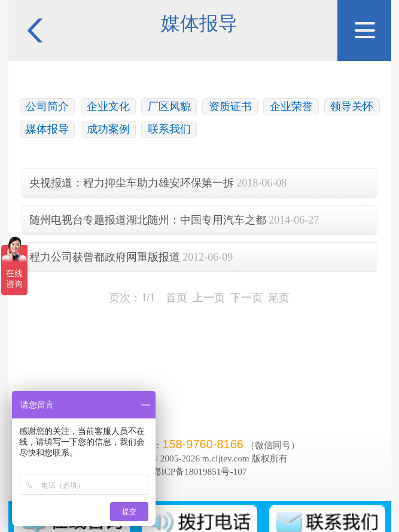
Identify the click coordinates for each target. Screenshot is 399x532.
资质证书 (230, 106)
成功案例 (108, 129)
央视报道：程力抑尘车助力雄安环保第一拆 (132, 183)
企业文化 (108, 106)
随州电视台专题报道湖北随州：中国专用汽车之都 (148, 220)
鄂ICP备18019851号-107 (199, 471)
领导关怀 (352, 106)
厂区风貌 (169, 106)
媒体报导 (47, 129)
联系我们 (169, 129)
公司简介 (47, 106)
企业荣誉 (291, 106)
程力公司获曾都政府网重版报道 (105, 257)
